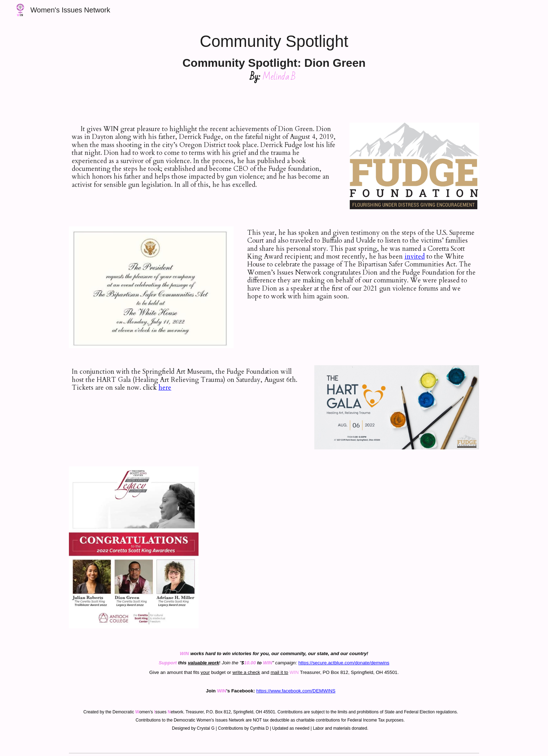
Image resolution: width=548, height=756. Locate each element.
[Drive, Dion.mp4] (379, 541)
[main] (274, 57)
